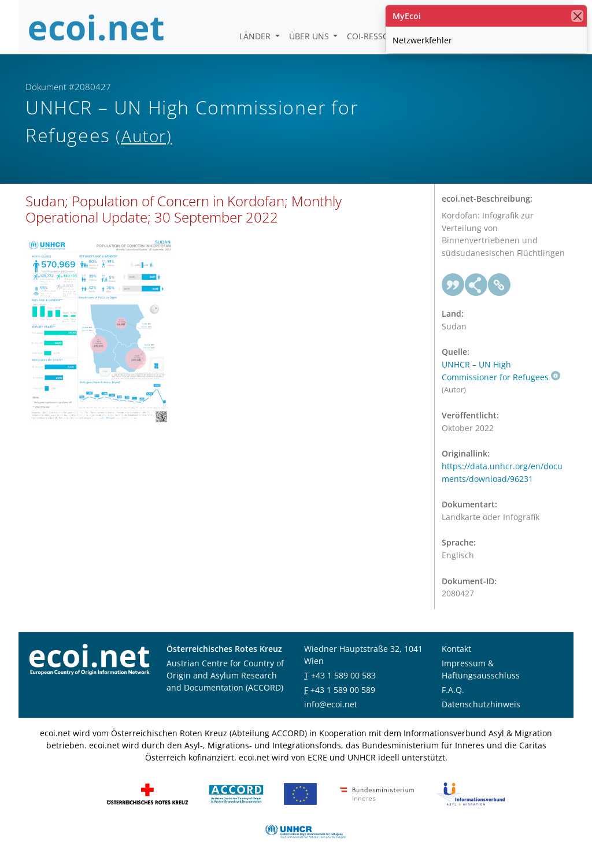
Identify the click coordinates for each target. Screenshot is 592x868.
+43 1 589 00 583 (343, 675)
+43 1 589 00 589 (343, 690)
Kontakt (456, 649)
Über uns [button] (310, 36)
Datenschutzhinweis (481, 704)
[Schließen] (577, 16)
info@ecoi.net (331, 704)
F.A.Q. (453, 690)
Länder (256, 36)
